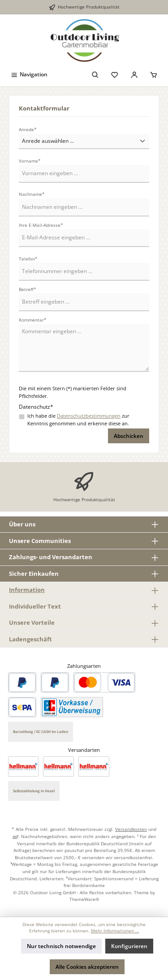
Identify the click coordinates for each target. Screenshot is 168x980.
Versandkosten (131, 829)
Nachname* (32, 194)
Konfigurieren (129, 946)
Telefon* (28, 259)
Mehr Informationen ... (115, 931)
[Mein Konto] (134, 74)
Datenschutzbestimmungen (89, 416)
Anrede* (28, 130)
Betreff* (28, 289)
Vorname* (30, 161)
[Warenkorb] (154, 74)
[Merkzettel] (115, 74)
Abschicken (129, 436)
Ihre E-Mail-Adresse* (41, 225)
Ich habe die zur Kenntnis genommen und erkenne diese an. (78, 419)
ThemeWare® (84, 899)
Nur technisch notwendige (61, 946)
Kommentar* (33, 320)
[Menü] (29, 74)
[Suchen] (95, 74)
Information (27, 590)
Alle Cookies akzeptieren (87, 967)
